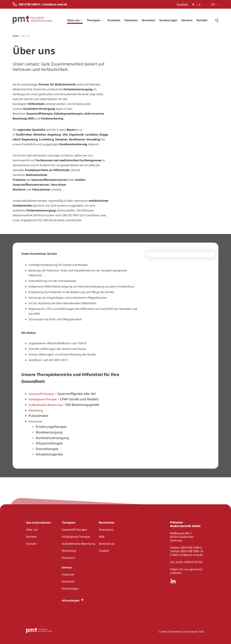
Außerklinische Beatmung (45, 405)
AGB (201, 632)
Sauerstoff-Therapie (41, 394)
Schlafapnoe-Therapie (43, 399)
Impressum (191, 632)
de (214, 4)
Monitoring (36, 410)
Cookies (163, 632)
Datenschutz (176, 632)
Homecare (35, 421)
